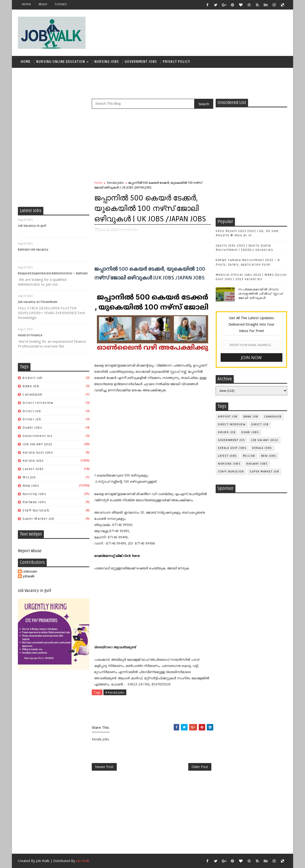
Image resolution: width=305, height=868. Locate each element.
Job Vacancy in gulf (32, 226)
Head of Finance (30, 335)
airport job (33, 378)
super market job (38, 519)
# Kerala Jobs (115, 692)
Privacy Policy (176, 62)
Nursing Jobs (107, 62)
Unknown (30, 572)
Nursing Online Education (61, 62)
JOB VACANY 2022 (38, 444)
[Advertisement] (200, 30)
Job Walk (43, 861)
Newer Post (104, 767)
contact (61, 4)
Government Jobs (141, 62)
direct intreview (38, 403)
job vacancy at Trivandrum (38, 302)
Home (26, 4)
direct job (32, 411)
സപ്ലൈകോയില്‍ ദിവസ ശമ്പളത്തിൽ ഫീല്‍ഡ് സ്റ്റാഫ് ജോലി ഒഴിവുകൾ (261, 294)
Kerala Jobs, (130, 229)
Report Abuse (30, 551)
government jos (38, 436)
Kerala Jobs (33, 461)
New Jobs (31, 486)
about (43, 4)
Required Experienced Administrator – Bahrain (53, 273)
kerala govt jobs (38, 453)
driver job (32, 419)
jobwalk (29, 576)
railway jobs (34, 502)
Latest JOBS (33, 469)
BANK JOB (31, 386)
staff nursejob (36, 510)
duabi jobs (32, 428)
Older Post (200, 767)
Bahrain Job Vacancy (33, 250)
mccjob (29, 477)
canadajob (33, 394)
